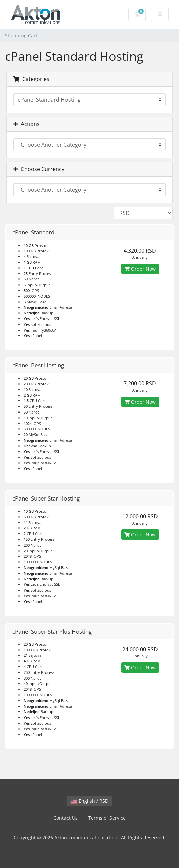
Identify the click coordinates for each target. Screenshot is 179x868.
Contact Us (65, 818)
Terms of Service (107, 818)
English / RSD (89, 801)
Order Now (140, 269)
